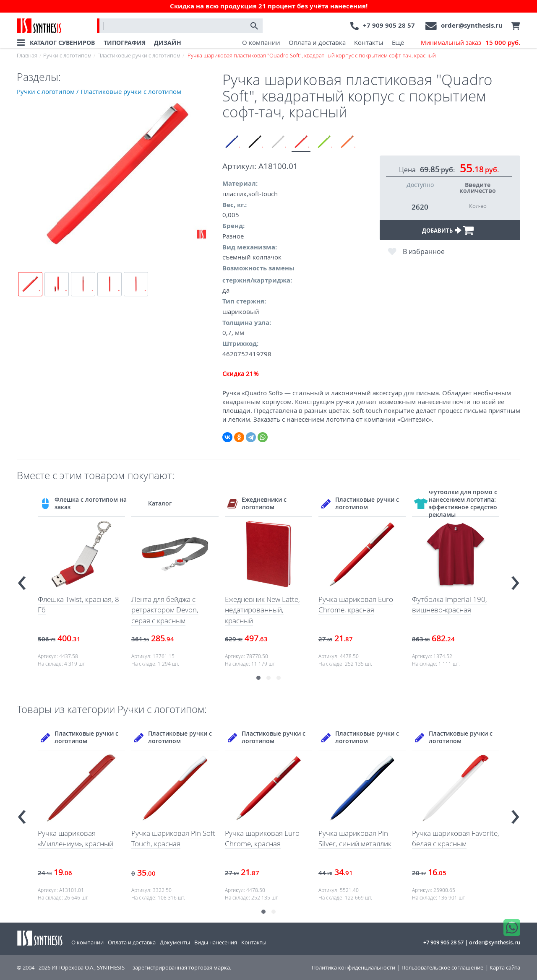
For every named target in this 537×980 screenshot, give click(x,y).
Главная (27, 55)
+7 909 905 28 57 (389, 25)
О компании (261, 42)
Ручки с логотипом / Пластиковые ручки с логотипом (99, 91)
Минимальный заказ (471, 43)
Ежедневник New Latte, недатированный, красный (262, 610)
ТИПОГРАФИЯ (125, 43)
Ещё (398, 42)
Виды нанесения (216, 942)
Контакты (369, 42)
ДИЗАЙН (168, 43)
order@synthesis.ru (472, 25)
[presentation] (22, 579)
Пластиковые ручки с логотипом (139, 55)
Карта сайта (505, 968)
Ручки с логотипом (67, 55)
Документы (175, 942)
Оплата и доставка (317, 42)
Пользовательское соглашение (442, 968)
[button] (258, 678)
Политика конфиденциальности (353, 968)
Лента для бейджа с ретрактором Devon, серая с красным (165, 610)
